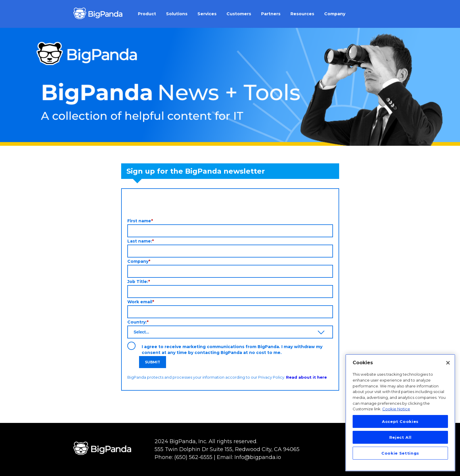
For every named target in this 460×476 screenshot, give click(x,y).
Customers (239, 14)
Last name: (141, 241)
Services (207, 14)
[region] (400, 413)
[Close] (448, 363)
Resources (302, 14)
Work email (141, 302)
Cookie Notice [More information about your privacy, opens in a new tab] (396, 409)
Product (147, 14)
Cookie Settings (400, 453)
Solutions (177, 14)
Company (335, 14)
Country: (138, 322)
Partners (271, 14)
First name (140, 221)
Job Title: (139, 282)
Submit (153, 362)
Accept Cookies (400, 421)
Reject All (400, 437)
